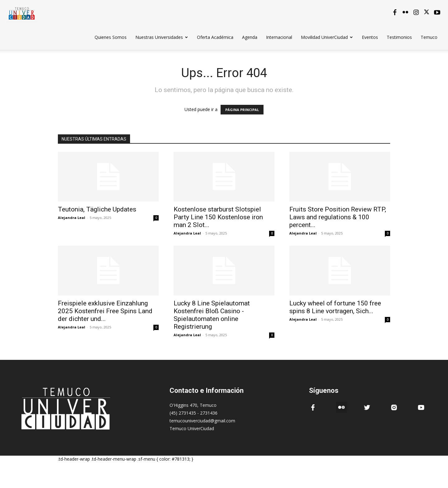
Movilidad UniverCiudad (327, 37)
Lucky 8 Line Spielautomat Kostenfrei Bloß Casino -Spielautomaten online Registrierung (212, 315)
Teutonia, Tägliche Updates (97, 209)
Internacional (279, 37)
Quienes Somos (111, 37)
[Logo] (22, 12)
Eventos (370, 37)
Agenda (250, 37)
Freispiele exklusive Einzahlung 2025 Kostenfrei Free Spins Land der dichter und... (105, 311)
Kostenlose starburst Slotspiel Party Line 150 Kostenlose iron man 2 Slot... (218, 217)
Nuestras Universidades (162, 37)
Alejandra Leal (72, 218)
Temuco (429, 37)
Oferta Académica (215, 37)
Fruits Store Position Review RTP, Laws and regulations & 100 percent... (338, 217)
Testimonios (399, 37)
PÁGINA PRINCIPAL (242, 110)
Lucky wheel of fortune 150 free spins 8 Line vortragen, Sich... (335, 307)
